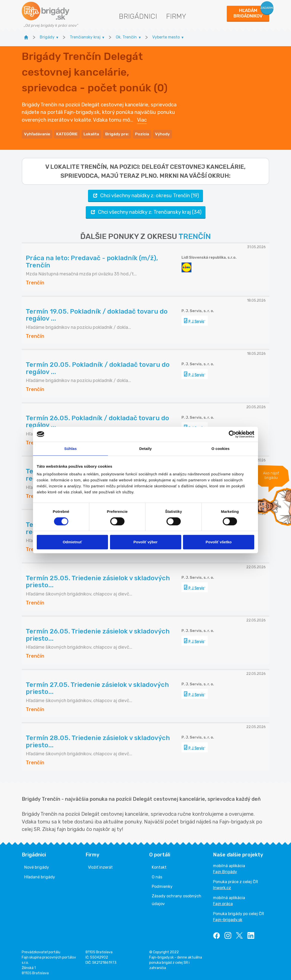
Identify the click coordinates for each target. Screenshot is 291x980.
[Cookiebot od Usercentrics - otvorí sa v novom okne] (232, 434)
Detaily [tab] (145, 449)
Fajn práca (223, 903)
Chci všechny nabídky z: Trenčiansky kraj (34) (146, 211)
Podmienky (162, 885)
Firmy (176, 16)
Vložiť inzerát (100, 867)
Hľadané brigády (40, 876)
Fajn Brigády (225, 871)
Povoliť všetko (219, 542)
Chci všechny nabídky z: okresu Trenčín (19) (145, 195)
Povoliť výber (145, 542)
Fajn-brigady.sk (228, 919)
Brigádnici (138, 16)
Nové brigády (37, 867)
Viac (142, 119)
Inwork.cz (222, 887)
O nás (157, 876)
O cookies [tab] (221, 449)
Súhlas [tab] (70, 449)
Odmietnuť (72, 542)
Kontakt (159, 867)
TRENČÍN (195, 235)
